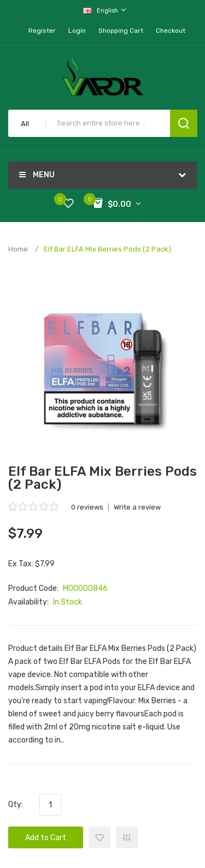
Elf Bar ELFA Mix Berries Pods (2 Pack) (107, 249)
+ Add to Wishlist (99, 837)
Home (18, 249)
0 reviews (87, 507)
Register (42, 31)
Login (77, 31)
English (105, 10)
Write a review (137, 507)
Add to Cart (46, 838)
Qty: (16, 804)
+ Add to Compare (127, 837)
